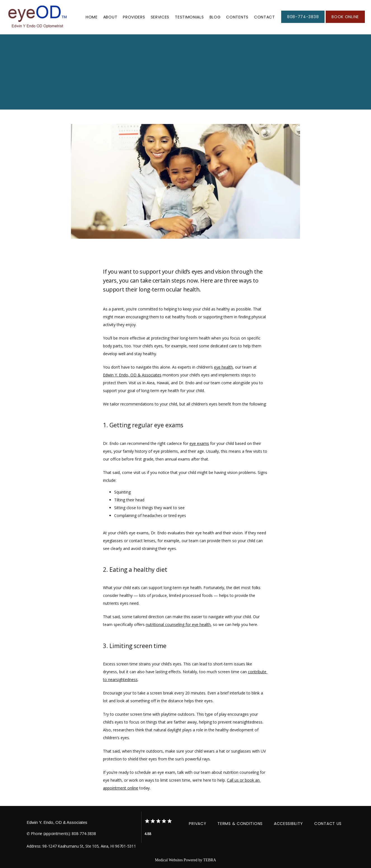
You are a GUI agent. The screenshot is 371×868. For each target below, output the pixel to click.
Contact (265, 17)
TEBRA (210, 860)
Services (160, 17)
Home (92, 17)
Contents (237, 17)
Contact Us (328, 824)
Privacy (198, 824)
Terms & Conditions (240, 824)
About (110, 17)
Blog (215, 17)
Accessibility (288, 824)
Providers (134, 17)
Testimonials (189, 17)
